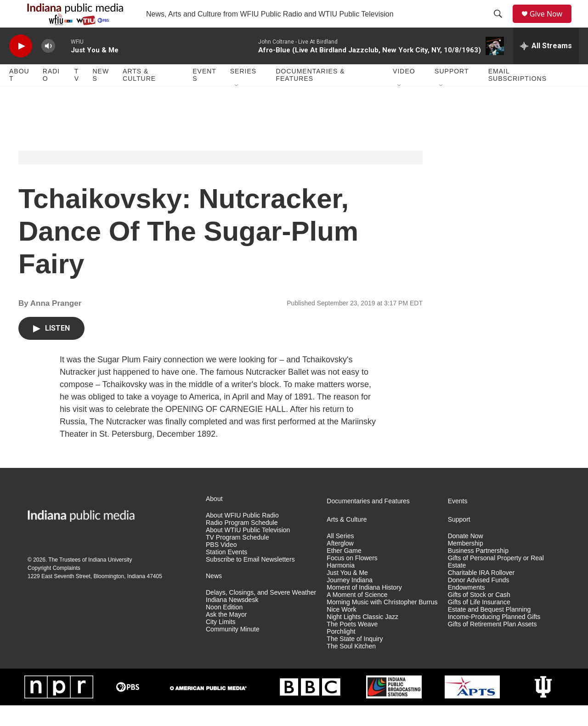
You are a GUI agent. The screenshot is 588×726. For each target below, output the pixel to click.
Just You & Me (347, 594)
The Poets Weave (352, 645)
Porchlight (341, 652)
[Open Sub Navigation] (237, 107)
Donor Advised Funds (479, 601)
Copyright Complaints (54, 589)
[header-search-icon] (501, 24)
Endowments (466, 608)
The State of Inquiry (355, 660)
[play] (21, 67)
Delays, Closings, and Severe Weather (261, 613)
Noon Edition (224, 628)
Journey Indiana (350, 601)
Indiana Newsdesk (232, 621)
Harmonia (341, 586)
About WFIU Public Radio (242, 536)
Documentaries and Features (368, 522)
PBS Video (221, 566)
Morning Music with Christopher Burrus (382, 623)
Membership (466, 564)
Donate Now (466, 557)
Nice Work (341, 630)
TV (77, 96)
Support (452, 92)
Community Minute (233, 650)
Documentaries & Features (310, 96)
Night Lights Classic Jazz (362, 638)
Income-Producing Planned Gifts (494, 638)
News (101, 96)
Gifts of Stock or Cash (479, 616)
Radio (51, 96)
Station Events (226, 573)
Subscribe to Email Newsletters (250, 580)
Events (204, 96)
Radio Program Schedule (242, 543)
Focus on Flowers (352, 579)
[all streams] (546, 67)
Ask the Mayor (226, 635)
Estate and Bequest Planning (489, 630)
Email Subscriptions (517, 96)
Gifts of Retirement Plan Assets (492, 645)
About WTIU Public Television (248, 551)
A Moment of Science (357, 616)
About (19, 96)
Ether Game (344, 571)
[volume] (48, 67)
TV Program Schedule (237, 558)
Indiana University (110, 580)
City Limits (221, 643)
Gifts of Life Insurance (479, 623)
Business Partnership (478, 571)
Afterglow (340, 564)
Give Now (551, 24)
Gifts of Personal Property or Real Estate (496, 582)
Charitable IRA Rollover (481, 594)
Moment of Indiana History (364, 608)
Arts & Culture (139, 96)
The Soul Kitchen (351, 667)
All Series (340, 557)
